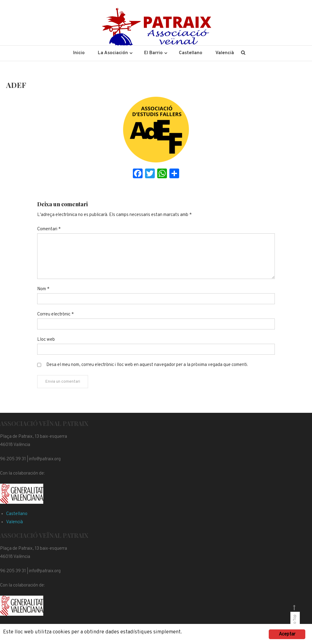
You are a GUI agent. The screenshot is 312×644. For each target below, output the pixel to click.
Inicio (79, 53)
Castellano (191, 53)
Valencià (225, 53)
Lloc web (46, 340)
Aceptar (287, 634)
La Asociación (113, 53)
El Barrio (153, 53)
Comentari (49, 229)
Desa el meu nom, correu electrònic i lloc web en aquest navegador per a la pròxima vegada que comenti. (147, 365)
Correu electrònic (55, 314)
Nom (43, 289)
